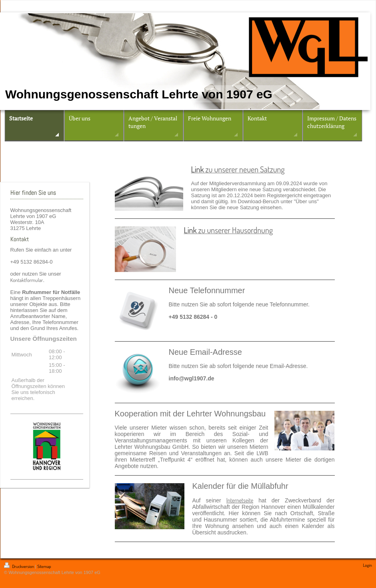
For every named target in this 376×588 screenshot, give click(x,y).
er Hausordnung (248, 230)
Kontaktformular (27, 280)
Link (198, 169)
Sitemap (44, 566)
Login (367, 565)
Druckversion (19, 566)
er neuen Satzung (258, 169)
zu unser (219, 169)
